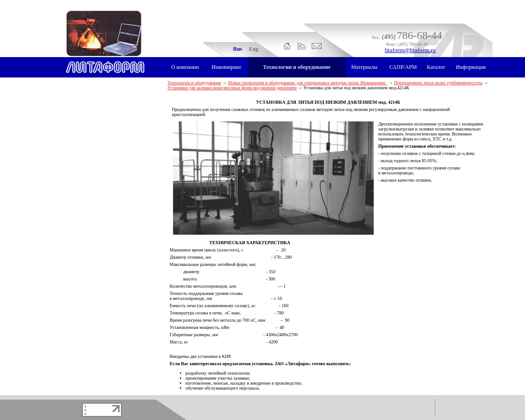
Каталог (436, 67)
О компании (185, 67)
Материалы (364, 67)
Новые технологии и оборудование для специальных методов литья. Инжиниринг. (308, 83)
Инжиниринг (226, 67)
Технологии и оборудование (297, 67)
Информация (471, 67)
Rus (238, 49)
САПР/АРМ (403, 67)
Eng (254, 49)
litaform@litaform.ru (410, 50)
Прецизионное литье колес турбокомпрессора (438, 83)
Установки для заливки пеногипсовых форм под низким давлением (232, 88)
